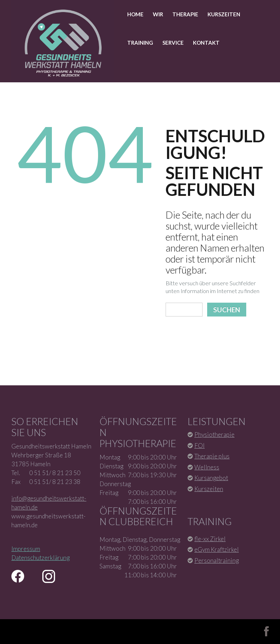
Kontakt (206, 43)
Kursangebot (211, 478)
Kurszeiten (224, 14)
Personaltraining (217, 560)
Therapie (185, 14)
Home (135, 14)
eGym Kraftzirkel (217, 549)
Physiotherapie (214, 434)
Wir (158, 14)
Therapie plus (212, 456)
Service (173, 43)
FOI (200, 445)
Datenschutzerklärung (41, 558)
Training (140, 43)
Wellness (207, 467)
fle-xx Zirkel (210, 539)
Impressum (26, 549)
